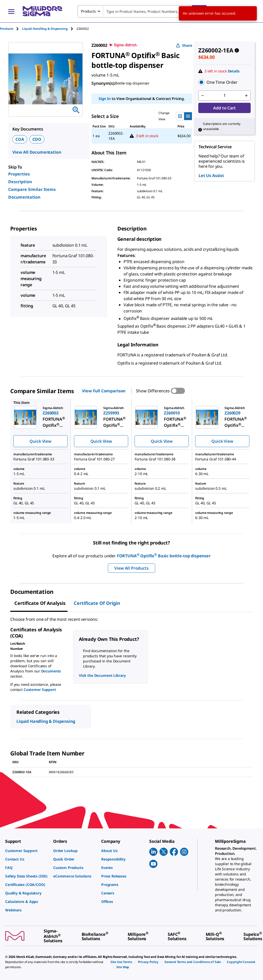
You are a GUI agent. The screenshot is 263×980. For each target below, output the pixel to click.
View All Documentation (37, 152)
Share (184, 45)
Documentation (24, 197)
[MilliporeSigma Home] (42, 11)
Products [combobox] (88, 11)
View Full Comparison (104, 391)
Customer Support (40, 690)
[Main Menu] (11, 11)
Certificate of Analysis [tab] (40, 603)
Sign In (105, 99)
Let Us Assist (211, 175)
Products (7, 29)
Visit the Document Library (102, 675)
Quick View (40, 441)
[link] (27, 851)
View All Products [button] (131, 568)
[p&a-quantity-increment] (246, 96)
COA (20, 139)
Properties (19, 174)
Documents (51, 671)
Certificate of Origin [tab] (97, 603)
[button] (224, 82)
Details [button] (234, 71)
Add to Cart (224, 108)
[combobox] (142, 11)
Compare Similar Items (32, 189)
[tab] (11, 29)
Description (20, 182)
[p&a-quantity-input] (224, 96)
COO (37, 139)
